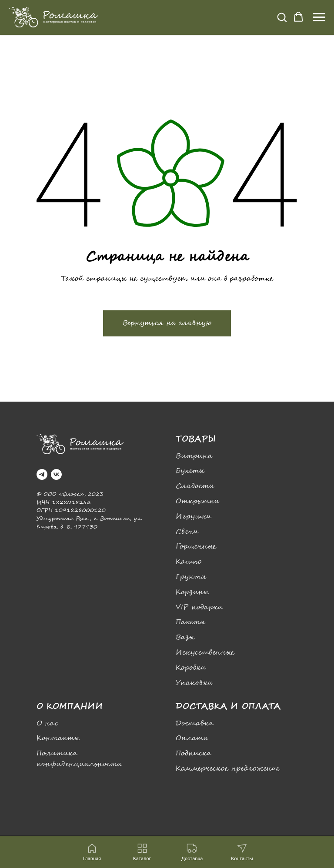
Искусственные (205, 653)
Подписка (194, 753)
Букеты (190, 471)
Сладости (195, 486)
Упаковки (194, 683)
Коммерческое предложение (228, 769)
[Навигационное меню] (319, 17)
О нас (47, 723)
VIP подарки (199, 607)
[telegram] (42, 474)
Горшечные (196, 547)
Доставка (195, 723)
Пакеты (190, 622)
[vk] (56, 474)
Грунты (191, 577)
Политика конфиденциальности (79, 759)
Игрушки (194, 517)
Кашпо (189, 562)
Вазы (185, 637)
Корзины (192, 592)
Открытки (197, 501)
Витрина (194, 456)
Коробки (191, 668)
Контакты (58, 738)
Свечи (187, 532)
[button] (282, 17)
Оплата (192, 738)
